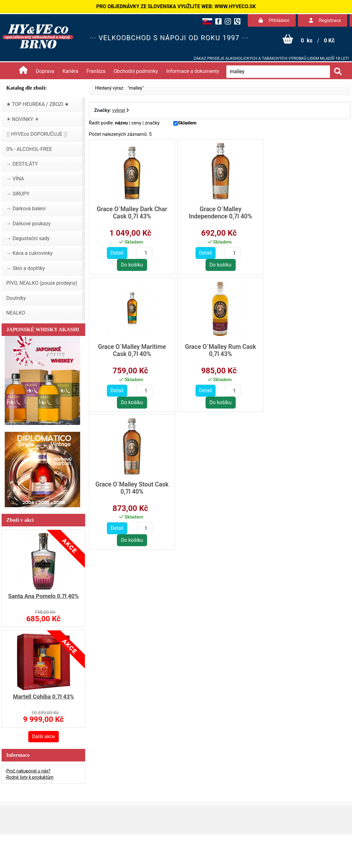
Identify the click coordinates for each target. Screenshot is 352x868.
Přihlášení (274, 20)
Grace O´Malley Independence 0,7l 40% (219, 213)
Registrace (325, 20)
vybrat (119, 110)
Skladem (187, 123)
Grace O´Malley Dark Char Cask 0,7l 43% (132, 213)
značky (152, 123)
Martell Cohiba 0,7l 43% (43, 697)
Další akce (44, 736)
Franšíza (96, 71)
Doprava (45, 71)
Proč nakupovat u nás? (28, 771)
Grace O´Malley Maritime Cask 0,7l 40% (307, 213)
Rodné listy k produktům (30, 777)
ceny (136, 123)
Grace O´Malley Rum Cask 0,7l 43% (131, 350)
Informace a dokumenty (193, 71)
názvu (121, 123)
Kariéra (70, 71)
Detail (117, 253)
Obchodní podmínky (136, 71)
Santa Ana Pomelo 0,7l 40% (44, 596)
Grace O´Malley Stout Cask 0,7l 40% (219, 350)
